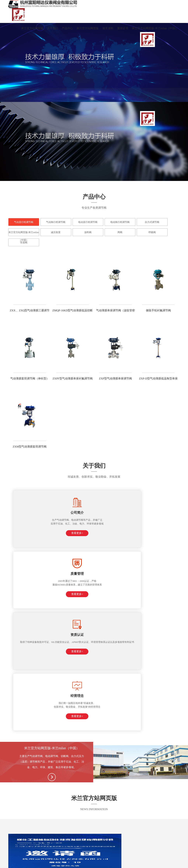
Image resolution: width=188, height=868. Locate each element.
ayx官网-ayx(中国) (158, 864)
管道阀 (24, 242)
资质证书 (123, 28)
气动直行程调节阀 (24, 222)
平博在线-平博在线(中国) (38, 864)
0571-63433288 (24, 779)
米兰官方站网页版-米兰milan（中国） (155, 28)
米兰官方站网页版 (32, 28)
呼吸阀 (152, 232)
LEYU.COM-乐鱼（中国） (132, 864)
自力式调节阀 (152, 222)
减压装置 (56, 232)
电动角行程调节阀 (120, 222)
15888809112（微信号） (89, 773)
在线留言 (124, 833)
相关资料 (108, 28)
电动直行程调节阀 (88, 222)
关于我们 (53, 28)
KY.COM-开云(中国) (11, 864)
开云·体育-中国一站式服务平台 (99, 864)
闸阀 (120, 232)
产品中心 (67, 28)
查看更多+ (29, 540)
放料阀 (88, 232)
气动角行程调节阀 (56, 222)
